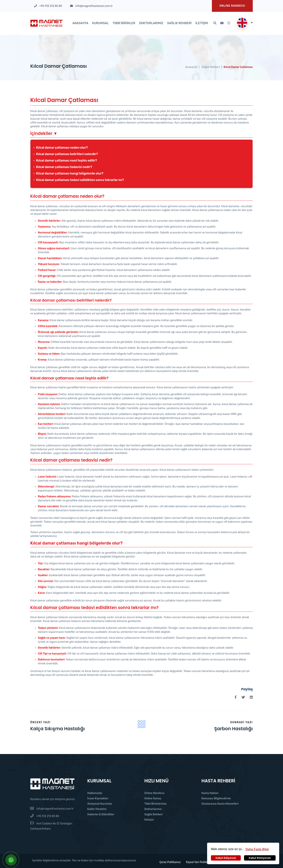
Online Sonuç (153, 798)
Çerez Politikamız (169, 862)
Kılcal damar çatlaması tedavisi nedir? (64, 167)
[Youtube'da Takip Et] (222, 23)
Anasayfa (80, 23)
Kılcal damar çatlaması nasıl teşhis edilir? (66, 160)
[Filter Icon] (141, 724)
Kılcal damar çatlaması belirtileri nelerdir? (67, 154)
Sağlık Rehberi (179, 23)
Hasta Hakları (210, 793)
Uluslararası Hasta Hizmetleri (220, 804)
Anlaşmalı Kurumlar (100, 804)
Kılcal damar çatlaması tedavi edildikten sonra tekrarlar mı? (80, 180)
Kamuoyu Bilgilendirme (216, 798)
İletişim (202, 23)
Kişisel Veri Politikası (198, 862)
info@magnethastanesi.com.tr (55, 809)
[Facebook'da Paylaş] (236, 697)
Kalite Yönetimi (97, 809)
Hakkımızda (95, 793)
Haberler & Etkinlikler (101, 814)
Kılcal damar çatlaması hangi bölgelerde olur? (70, 173)
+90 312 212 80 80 (48, 816)
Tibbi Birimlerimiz (155, 804)
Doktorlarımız (151, 23)
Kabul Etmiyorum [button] (260, 858)
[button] (257, 849)
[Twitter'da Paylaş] (243, 697)
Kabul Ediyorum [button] (226, 858)
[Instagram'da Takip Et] (229, 23)
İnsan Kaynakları (98, 798)
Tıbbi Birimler (124, 23)
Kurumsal (101, 23)
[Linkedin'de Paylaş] (251, 697)
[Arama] (215, 23)
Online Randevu (154, 793)
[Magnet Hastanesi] (52, 784)
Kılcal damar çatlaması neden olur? (62, 148)
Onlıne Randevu (232, 6)
